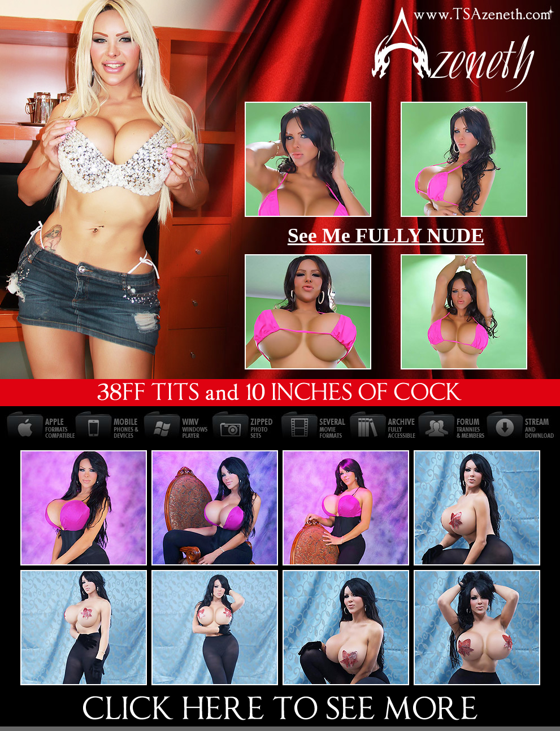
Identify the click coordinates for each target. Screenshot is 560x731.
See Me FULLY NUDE (386, 236)
